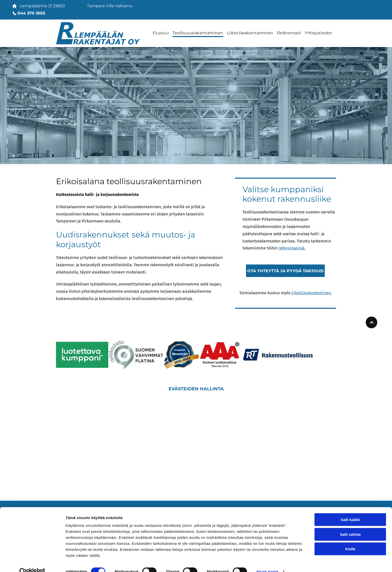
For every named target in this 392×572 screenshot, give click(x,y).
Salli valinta (350, 525)
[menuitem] (163, 33)
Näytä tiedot (267, 562)
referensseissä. (292, 248)
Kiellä (350, 540)
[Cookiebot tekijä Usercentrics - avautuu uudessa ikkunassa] (32, 562)
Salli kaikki (350, 510)
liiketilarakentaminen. (311, 293)
